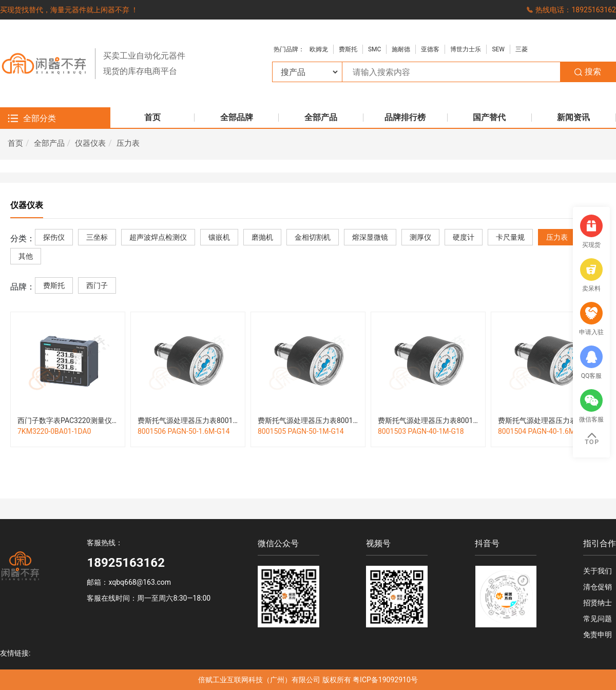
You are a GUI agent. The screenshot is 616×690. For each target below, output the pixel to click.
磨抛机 (262, 237)
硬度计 (464, 237)
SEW (498, 49)
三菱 (522, 49)
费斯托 (348, 49)
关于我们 (598, 571)
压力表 (128, 143)
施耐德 (401, 49)
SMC (374, 49)
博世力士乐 (466, 49)
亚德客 (430, 49)
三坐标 (97, 237)
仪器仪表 (90, 143)
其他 (26, 256)
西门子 (97, 286)
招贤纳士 (598, 603)
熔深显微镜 (370, 237)
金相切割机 (313, 237)
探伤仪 (54, 237)
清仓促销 (598, 587)
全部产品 (49, 143)
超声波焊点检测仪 (158, 237)
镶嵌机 (219, 237)
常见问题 (598, 619)
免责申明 (598, 635)
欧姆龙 (319, 49)
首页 (15, 143)
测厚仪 (420, 237)
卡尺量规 (510, 237)
